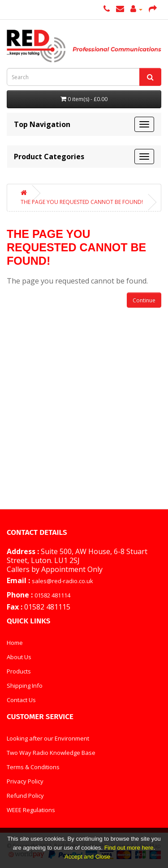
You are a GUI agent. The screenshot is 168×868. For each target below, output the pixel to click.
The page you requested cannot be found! (82, 202)
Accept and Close (87, 857)
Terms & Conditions (33, 767)
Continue (144, 300)
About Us (19, 657)
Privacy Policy (25, 781)
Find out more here (129, 848)
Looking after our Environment (48, 738)
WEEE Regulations (31, 810)
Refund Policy (25, 796)
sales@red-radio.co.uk (62, 581)
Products (19, 671)
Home (15, 643)
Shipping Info (25, 686)
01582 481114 (52, 595)
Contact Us (21, 700)
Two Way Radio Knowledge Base (51, 753)
